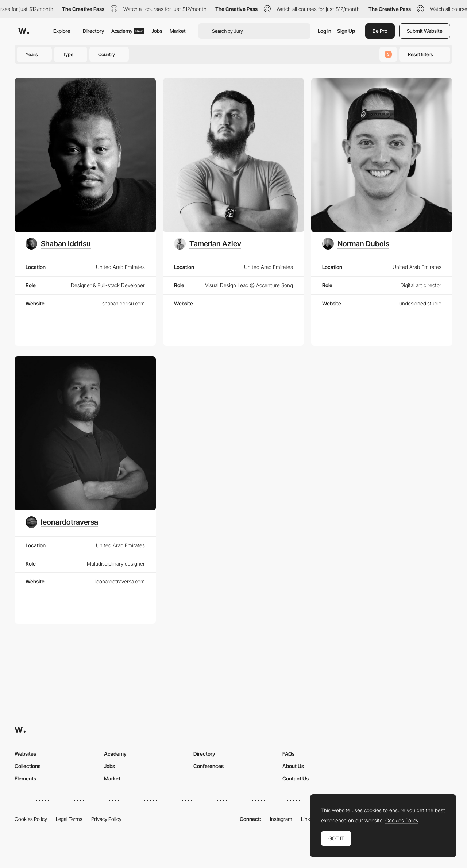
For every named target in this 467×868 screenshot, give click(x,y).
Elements (25, 778)
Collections (28, 766)
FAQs (288, 754)
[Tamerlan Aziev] (208, 244)
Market (178, 31)
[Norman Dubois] (356, 244)
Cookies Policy (31, 819)
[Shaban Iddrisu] (58, 244)
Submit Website (425, 31)
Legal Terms (69, 819)
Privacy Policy (106, 819)
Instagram (281, 819)
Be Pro (380, 31)
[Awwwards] (24, 31)
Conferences (209, 766)
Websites (25, 754)
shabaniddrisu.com (123, 303)
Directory (93, 31)
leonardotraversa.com (120, 581)
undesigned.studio (420, 303)
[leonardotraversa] (62, 522)
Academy (128, 31)
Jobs (157, 31)
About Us (293, 766)
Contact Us (296, 778)
